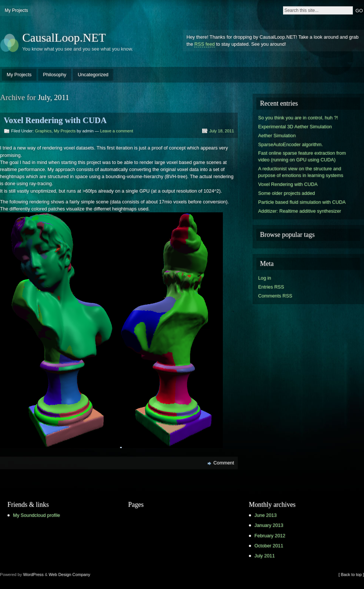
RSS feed (204, 44)
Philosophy (55, 75)
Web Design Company (69, 574)
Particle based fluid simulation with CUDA (302, 202)
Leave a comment (116, 131)
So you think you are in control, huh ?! (298, 118)
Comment (224, 463)
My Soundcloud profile (37, 515)
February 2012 (270, 536)
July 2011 (265, 556)
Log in (265, 278)
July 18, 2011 (222, 131)
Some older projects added (287, 193)
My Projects (17, 10)
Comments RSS (275, 296)
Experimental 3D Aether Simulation (295, 127)
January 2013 (269, 525)
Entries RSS (271, 287)
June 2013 (266, 515)
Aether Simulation (277, 136)
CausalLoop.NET (64, 38)
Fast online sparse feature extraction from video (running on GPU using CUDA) (302, 156)
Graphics (43, 131)
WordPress (33, 574)
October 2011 (269, 546)
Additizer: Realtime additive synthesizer (300, 211)
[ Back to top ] (351, 574)
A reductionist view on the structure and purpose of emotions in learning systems (301, 172)
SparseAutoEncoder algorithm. (290, 144)
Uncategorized (93, 75)
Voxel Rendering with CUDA (55, 120)
